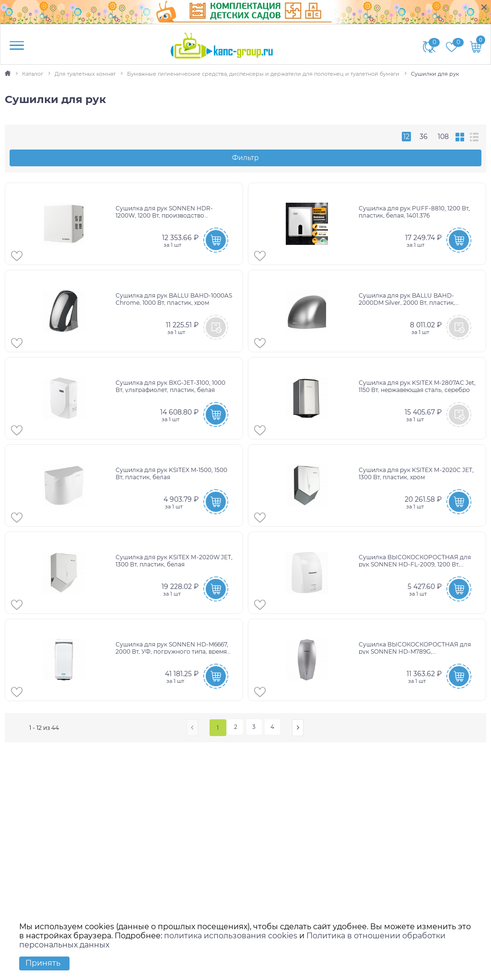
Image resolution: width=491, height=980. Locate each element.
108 (443, 137)
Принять (43, 963)
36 (424, 137)
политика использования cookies (231, 936)
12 (406, 137)
